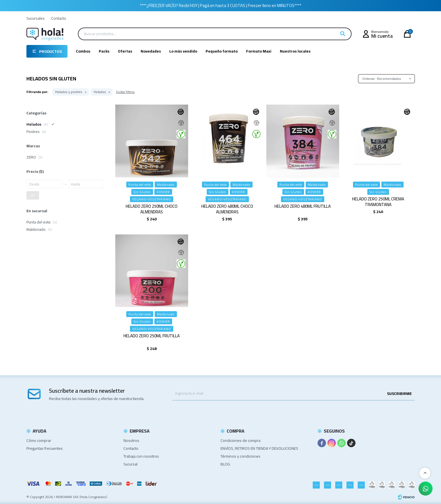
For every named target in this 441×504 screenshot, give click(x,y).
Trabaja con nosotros (141, 456)
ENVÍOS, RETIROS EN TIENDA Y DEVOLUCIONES (259, 448)
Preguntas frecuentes (45, 448)
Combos (83, 51)
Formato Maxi (259, 51)
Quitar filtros (125, 92)
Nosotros (131, 440)
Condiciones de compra (240, 440)
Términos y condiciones (240, 456)
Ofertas (125, 51)
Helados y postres (69, 92)
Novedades (151, 51)
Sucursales (36, 18)
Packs (104, 51)
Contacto (59, 18)
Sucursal (130, 464)
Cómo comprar (39, 440)
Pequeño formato (222, 51)
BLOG (225, 464)
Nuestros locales (295, 51)
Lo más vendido (183, 51)
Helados (100, 92)
